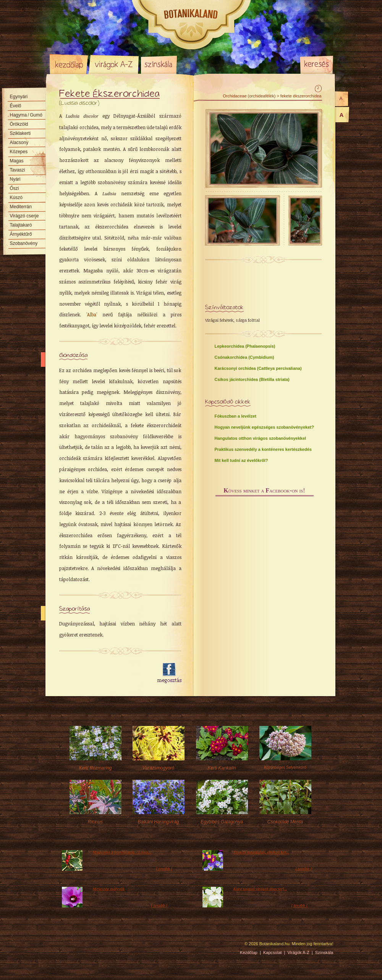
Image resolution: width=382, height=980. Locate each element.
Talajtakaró (21, 225)
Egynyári (19, 97)
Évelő (16, 106)
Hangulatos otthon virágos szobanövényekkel (261, 438)
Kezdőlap (69, 64)
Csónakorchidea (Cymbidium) (244, 357)
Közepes (19, 152)
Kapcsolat (272, 952)
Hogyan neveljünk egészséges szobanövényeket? (264, 427)
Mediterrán (21, 207)
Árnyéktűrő (21, 234)
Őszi (15, 188)
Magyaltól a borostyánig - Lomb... (122, 852)
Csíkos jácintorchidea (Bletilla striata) (252, 379)
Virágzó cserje (24, 216)
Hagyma (26, 115)
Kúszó (16, 198)
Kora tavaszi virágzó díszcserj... (260, 889)
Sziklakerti (20, 133)
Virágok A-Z (114, 64)
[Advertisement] (104, 673)
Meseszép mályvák (109, 889)
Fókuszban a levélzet (236, 416)
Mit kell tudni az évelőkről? (241, 460)
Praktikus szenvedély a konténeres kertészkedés (263, 449)
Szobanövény (24, 243)
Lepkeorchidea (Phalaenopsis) (245, 346)
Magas (17, 161)
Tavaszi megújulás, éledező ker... (261, 852)
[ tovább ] (164, 868)
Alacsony (19, 143)
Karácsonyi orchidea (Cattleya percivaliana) (258, 368)
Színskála (159, 64)
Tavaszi (18, 170)
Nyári (15, 179)
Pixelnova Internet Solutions (68, 946)
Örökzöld (19, 124)
